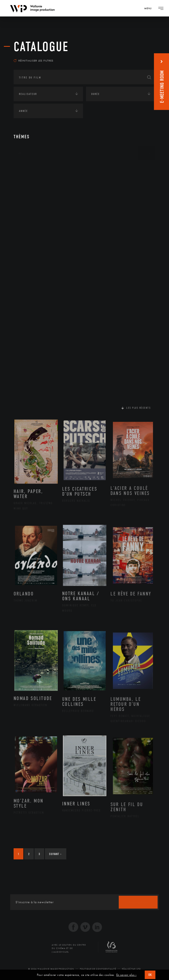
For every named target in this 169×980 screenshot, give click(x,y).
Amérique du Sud (37, 198)
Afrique (30, 183)
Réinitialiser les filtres (34, 61)
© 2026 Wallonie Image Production (51, 969)
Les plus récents (138, 408)
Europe (29, 213)
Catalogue (41, 47)
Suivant (55, 854)
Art (21, 153)
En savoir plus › (127, 975)
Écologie (25, 230)
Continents (27, 168)
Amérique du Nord (39, 190)
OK (150, 975)
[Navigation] (150, 8)
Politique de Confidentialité (98, 969)
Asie (27, 206)
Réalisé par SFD (131, 969)
